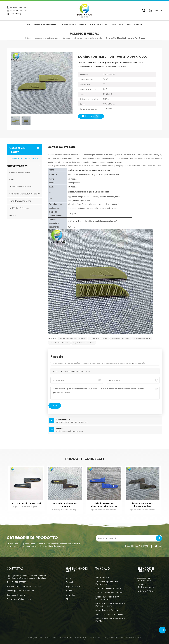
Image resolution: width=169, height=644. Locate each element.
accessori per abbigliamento (46, 25)
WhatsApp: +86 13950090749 (21, 591)
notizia (69, 591)
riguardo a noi (117, 25)
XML (100, 637)
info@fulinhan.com (19, 10)
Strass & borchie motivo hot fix (20, 187)
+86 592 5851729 (18, 582)
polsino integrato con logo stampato (65, 504)
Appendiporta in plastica (107, 610)
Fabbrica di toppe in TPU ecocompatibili (107, 598)
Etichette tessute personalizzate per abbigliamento (110, 604)
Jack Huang (16, 14)
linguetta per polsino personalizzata (84, 343)
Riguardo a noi (73, 586)
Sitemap (114, 637)
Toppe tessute (102, 577)
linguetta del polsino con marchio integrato (73, 338)
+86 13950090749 (18, 8)
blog (68, 599)
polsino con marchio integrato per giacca (76, 371)
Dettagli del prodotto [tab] (62, 147)
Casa (28, 25)
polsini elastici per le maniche (121, 338)
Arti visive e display (19, 208)
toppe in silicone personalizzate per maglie (110, 620)
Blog (129, 25)
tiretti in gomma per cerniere (109, 592)
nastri (12, 180)
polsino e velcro (97, 38)
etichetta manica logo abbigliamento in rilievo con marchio (104, 504)
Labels (13, 215)
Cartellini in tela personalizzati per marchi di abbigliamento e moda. (29, 246)
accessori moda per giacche (142, 338)
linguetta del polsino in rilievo (99, 338)
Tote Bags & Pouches (98, 25)
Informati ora (91, 116)
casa (68, 578)
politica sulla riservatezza (131, 637)
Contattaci (139, 25)
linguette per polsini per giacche (59, 343)
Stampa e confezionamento (74, 25)
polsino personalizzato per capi (26, 503)
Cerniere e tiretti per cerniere (75, 38)
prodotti (70, 582)
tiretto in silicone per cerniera (109, 588)
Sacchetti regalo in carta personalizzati (107, 583)
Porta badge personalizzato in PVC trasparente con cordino (29, 234)
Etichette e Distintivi (17, 166)
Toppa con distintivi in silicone (109, 614)
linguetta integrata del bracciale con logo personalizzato (143, 504)
